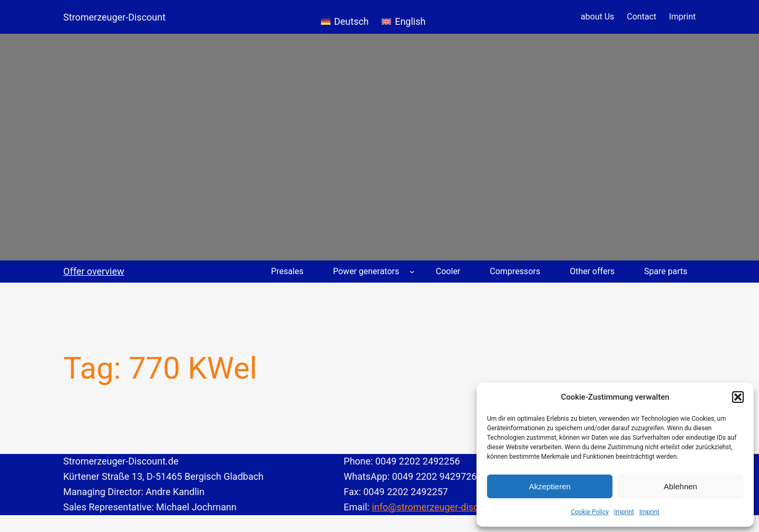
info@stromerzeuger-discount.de (441, 507)
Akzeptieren (549, 486)
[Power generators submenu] (412, 272)
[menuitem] (345, 17)
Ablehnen (680, 486)
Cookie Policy (590, 512)
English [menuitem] (410, 21)
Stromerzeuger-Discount (114, 17)
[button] (738, 397)
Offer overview (94, 271)
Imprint (624, 512)
